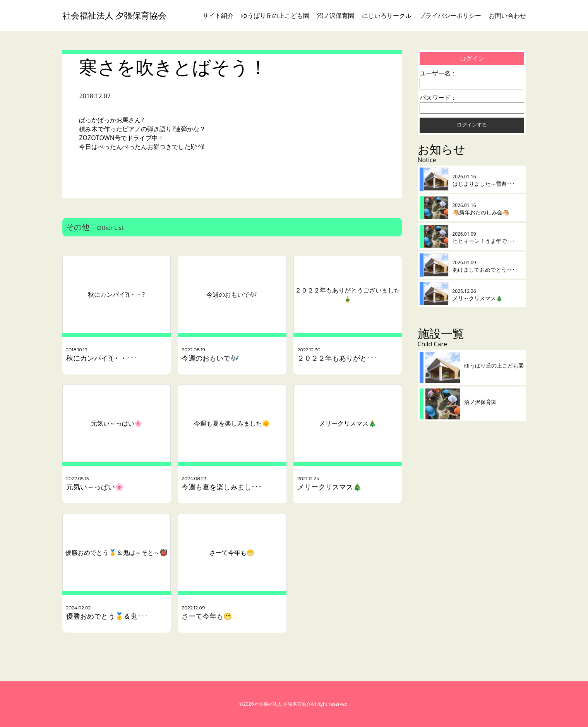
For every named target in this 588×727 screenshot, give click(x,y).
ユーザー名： (438, 73)
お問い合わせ (507, 15)
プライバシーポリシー (450, 15)
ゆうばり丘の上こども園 (275, 15)
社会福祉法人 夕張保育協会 (115, 15)
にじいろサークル (387, 15)
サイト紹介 (218, 15)
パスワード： (438, 98)
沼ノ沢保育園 (336, 15)
